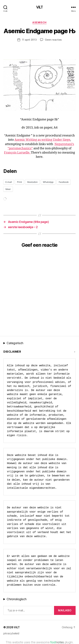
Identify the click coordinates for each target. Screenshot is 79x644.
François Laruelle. (17, 153)
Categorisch (15, 343)
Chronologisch (17, 599)
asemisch (39, 22)
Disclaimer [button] (12, 352)
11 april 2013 (29, 40)
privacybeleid (11, 633)
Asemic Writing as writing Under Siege (42, 140)
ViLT (40, 7)
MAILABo (65, 610)
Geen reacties (53, 40)
